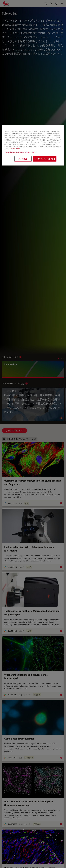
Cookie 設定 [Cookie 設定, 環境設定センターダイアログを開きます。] (23, 159)
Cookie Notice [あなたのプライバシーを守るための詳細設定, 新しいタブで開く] (15, 149)
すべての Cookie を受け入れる (45, 159)
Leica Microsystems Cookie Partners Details (20, 152)
